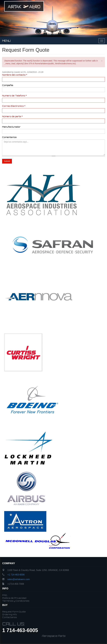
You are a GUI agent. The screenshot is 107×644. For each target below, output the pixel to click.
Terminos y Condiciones (16, 601)
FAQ (5, 595)
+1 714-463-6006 (16, 575)
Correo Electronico (14, 106)
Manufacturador (11, 127)
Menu (6, 41)
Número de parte (12, 116)
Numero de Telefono (14, 96)
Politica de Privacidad (14, 598)
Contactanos (10, 617)
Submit (7, 161)
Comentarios (9, 137)
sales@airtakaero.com (18, 579)
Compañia (8, 85)
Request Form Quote (14, 612)
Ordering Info (10, 614)
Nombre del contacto (15, 75)
